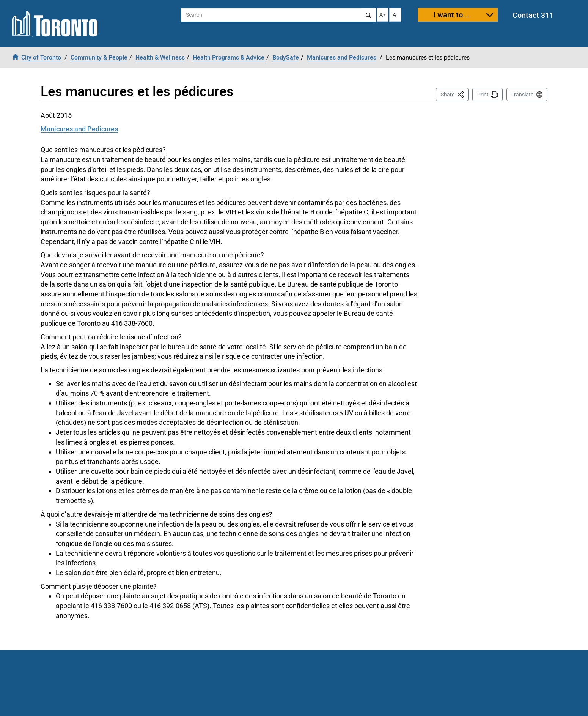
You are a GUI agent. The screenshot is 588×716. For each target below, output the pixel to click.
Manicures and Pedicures (79, 129)
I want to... (451, 15)
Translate (522, 95)
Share (455, 94)
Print (483, 95)
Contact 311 (533, 15)
